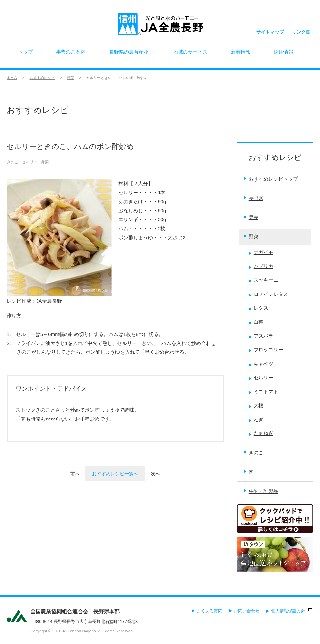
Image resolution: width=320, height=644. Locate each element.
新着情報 (240, 54)
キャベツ (261, 364)
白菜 (256, 322)
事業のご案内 (71, 54)
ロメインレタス (268, 294)
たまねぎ (261, 433)
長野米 (254, 198)
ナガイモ (261, 252)
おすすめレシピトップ (271, 179)
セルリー (30, 162)
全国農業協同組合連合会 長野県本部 (75, 612)
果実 (251, 217)
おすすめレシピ (42, 78)
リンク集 (301, 25)
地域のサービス (190, 54)
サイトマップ (270, 25)
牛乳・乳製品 (261, 491)
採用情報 (288, 54)
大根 (256, 406)
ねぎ (256, 419)
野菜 (70, 78)
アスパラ (261, 336)
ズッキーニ (263, 280)
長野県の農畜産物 (129, 54)
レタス (258, 308)
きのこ (12, 162)
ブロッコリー (266, 350)
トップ (25, 54)
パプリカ (261, 266)
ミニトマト (263, 391)
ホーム (12, 78)
